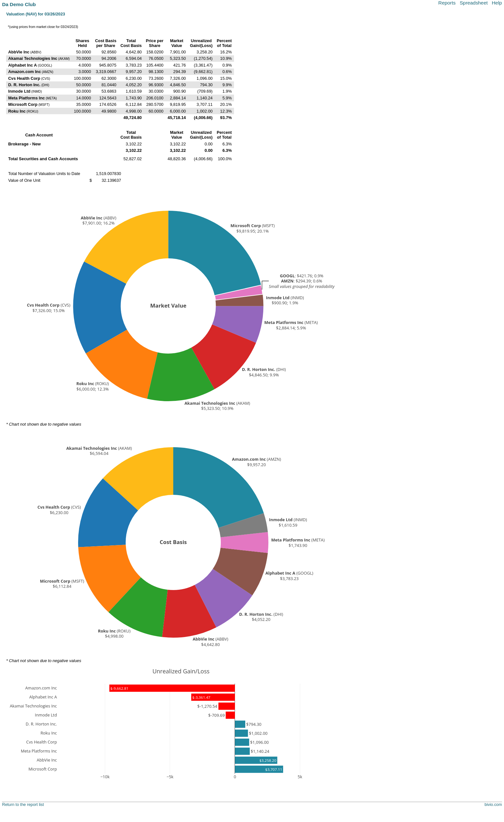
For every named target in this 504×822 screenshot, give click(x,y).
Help (497, 3)
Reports (447, 3)
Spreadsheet (474, 3)
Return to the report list (23, 804)
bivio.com (493, 804)
